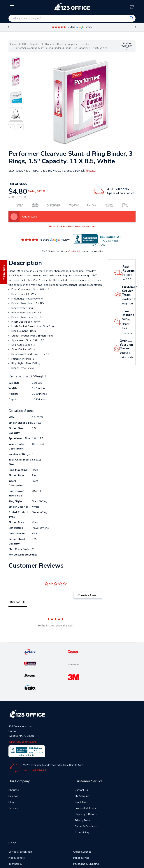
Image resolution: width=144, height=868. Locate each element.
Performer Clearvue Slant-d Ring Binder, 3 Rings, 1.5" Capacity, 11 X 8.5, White (61, 48)
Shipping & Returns (86, 776)
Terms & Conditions (86, 789)
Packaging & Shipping (86, 826)
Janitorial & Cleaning (20, 832)
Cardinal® (74, 252)
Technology (15, 826)
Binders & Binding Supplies (61, 44)
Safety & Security (84, 832)
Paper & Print (81, 820)
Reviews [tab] (15, 602)
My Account (82, 758)
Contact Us (81, 752)
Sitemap (13, 770)
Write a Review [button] (90, 595)
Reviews (13, 758)
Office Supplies (31, 44)
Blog (11, 764)
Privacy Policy (83, 783)
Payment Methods (85, 770)
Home (14, 44)
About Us (14, 752)
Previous (8, 27)
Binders (86, 44)
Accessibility (82, 795)
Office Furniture (18, 838)
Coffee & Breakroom (20, 814)
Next (136, 27)
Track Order (82, 764)
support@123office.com (22, 704)
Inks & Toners (17, 820)
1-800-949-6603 (36, 732)
